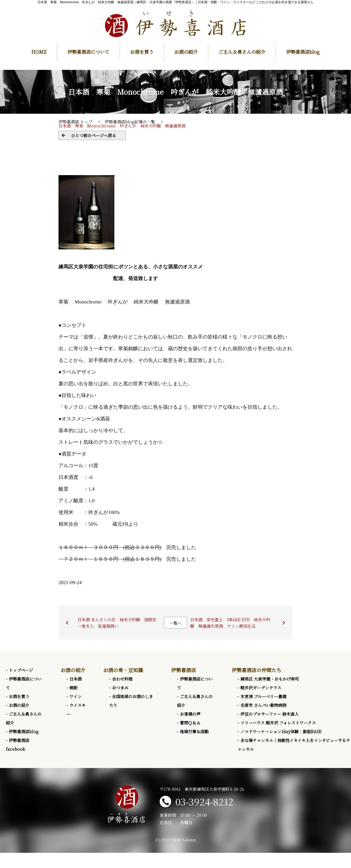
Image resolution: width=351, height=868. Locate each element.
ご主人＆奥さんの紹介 (242, 52)
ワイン (75, 696)
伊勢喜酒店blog (303, 52)
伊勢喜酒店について (88, 52)
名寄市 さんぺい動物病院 (264, 705)
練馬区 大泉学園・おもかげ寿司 (270, 679)
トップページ (21, 670)
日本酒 (75, 679)
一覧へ (175, 623)
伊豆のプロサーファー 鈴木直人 (270, 714)
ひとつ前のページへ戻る (94, 135)
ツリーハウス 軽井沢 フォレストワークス (278, 723)
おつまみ (120, 688)
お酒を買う (142, 52)
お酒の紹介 (186, 52)
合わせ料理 (122, 679)
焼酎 (73, 688)
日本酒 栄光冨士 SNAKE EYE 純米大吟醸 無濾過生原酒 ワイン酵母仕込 (230, 623)
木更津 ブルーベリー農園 (263, 696)
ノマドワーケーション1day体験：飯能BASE (281, 731)
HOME (39, 52)
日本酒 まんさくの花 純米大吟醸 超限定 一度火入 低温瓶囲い (119, 623)
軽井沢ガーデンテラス (261, 688)
